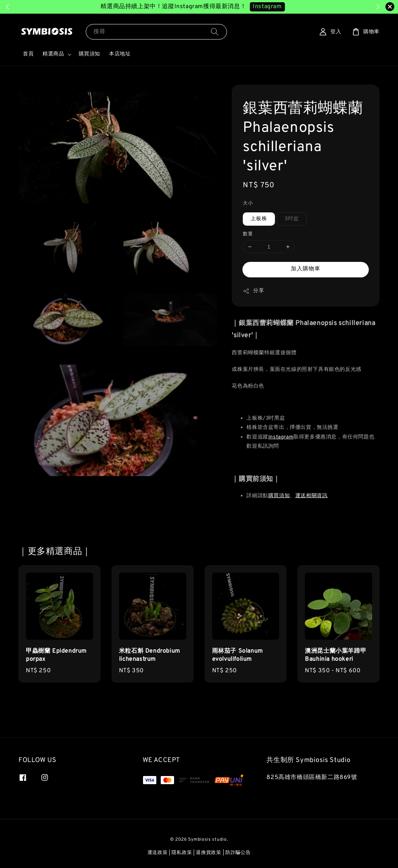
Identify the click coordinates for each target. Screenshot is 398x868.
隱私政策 (182, 853)
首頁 (28, 54)
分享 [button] (253, 291)
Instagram (281, 437)
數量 (248, 234)
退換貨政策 (209, 853)
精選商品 (53, 54)
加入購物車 (306, 269)
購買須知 (89, 54)
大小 (248, 204)
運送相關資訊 (312, 496)
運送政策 (158, 853)
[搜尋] (215, 32)
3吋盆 (292, 219)
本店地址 (120, 54)
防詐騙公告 (238, 853)
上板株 (259, 219)
